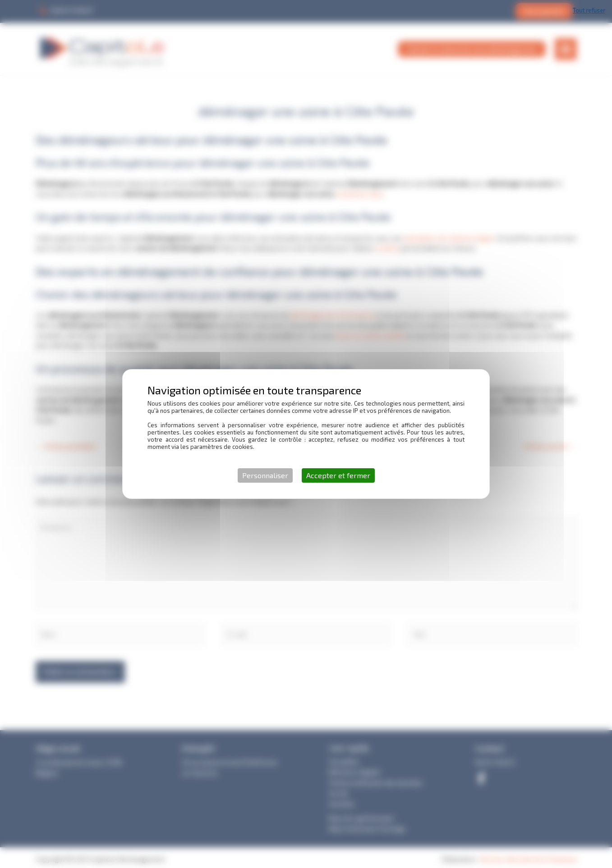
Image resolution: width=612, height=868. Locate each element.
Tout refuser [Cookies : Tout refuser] (589, 10)
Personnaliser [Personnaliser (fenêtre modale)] (265, 475)
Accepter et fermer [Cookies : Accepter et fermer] (338, 475)
